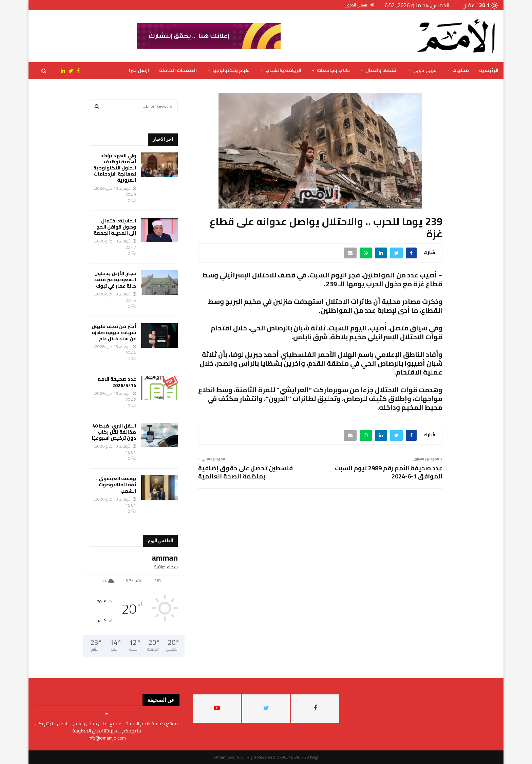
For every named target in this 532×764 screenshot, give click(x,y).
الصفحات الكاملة (178, 70)
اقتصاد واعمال (382, 70)
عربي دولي (425, 70)
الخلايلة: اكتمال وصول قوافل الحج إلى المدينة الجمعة (115, 227)
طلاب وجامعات (333, 70)
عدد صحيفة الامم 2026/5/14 (117, 382)
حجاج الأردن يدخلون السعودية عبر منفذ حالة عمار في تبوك (115, 279)
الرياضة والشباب (283, 70)
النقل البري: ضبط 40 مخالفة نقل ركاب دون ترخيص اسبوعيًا (114, 432)
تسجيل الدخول (359, 5)
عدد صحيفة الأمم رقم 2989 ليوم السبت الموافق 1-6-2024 (389, 472)
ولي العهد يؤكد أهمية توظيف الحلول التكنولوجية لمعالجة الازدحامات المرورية (115, 168)
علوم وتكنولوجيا (231, 70)
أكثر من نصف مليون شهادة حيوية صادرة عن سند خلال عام (114, 332)
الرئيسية (489, 70)
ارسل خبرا (139, 70)
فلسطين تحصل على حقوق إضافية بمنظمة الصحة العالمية (245, 472)
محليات (461, 70)
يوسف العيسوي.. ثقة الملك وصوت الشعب (116, 485)
